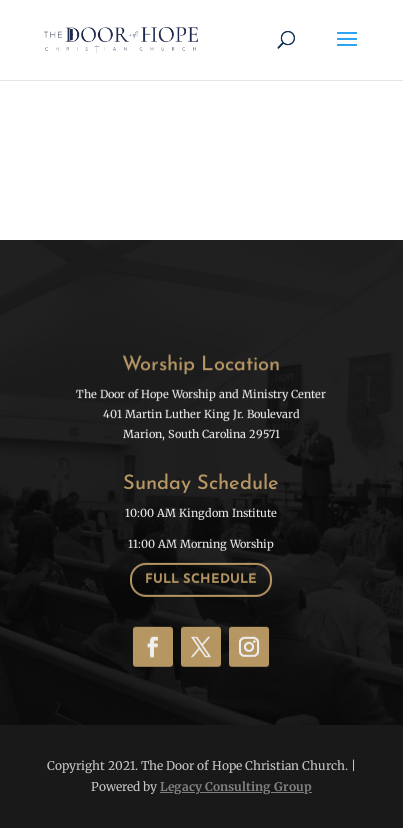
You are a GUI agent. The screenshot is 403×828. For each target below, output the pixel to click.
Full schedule (201, 578)
